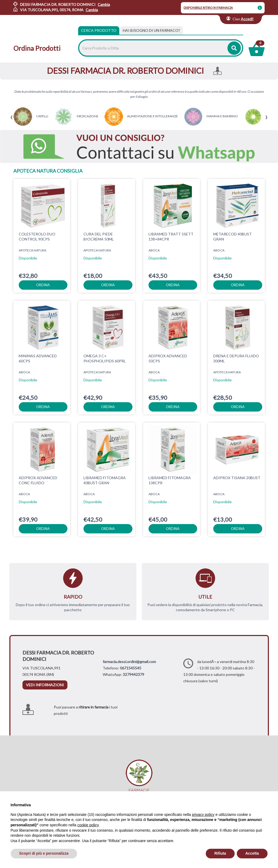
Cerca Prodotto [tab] (99, 30)
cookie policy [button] (88, 825)
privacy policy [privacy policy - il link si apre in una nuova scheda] (203, 815)
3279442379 (134, 674)
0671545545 (131, 668)
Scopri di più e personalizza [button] (44, 853)
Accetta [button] (252, 853)
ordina (43, 285)
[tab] (151, 30)
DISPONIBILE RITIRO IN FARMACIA (208, 8)
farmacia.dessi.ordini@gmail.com (129, 662)
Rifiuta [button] (220, 853)
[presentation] (12, 117)
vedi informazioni (45, 685)
